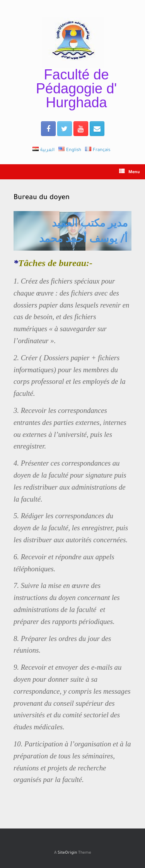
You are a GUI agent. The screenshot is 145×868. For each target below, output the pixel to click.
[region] (72, 231)
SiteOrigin (67, 853)
